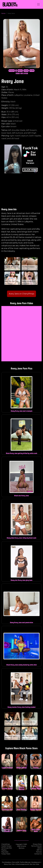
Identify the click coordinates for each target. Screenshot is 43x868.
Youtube (26, 71)
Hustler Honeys (6, 846)
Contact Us (38, 854)
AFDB (26, 73)
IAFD (22, 73)
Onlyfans (20, 71)
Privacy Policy (37, 844)
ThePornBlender (25, 862)
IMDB (18, 73)
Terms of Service (36, 846)
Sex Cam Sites (35, 864)
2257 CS (39, 850)
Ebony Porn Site (9, 864)
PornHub (32, 71)
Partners (39, 852)
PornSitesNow (7, 862)
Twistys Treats (6, 854)
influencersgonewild (22, 864)
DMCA (40, 848)
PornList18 (15, 862)
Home (3, 13)
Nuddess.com (36, 862)
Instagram (12, 71)
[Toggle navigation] (38, 4)
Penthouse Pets (7, 848)
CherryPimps (6, 844)
